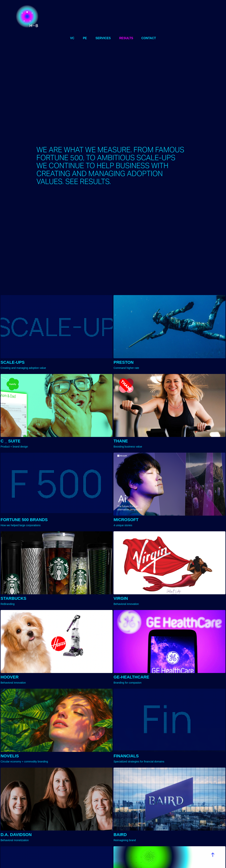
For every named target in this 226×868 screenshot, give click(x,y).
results (126, 38)
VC (72, 38)
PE (85, 38)
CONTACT (149, 38)
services (103, 38)
